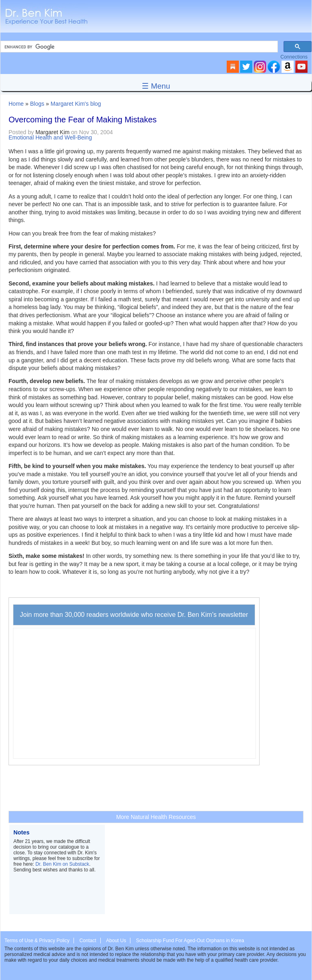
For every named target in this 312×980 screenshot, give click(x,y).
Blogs (37, 104)
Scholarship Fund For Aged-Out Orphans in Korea (190, 941)
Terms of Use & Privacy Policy (37, 941)
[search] (138, 47)
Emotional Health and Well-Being (50, 137)
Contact (88, 941)
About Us (116, 941)
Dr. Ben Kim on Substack (62, 864)
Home (16, 104)
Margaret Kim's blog (76, 104)
